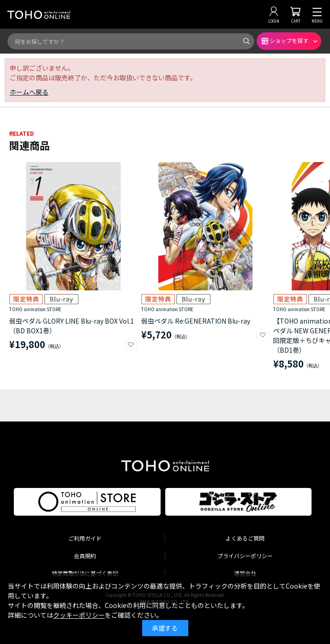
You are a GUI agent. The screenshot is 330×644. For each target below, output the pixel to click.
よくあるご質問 (245, 538)
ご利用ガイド (85, 538)
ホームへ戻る (29, 92)
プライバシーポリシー (245, 556)
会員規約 (85, 556)
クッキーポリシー (79, 615)
